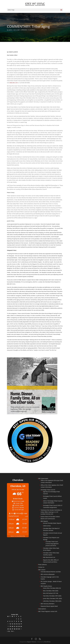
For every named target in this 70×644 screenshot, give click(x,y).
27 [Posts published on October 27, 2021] (12, 629)
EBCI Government (43, 478)
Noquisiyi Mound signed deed (49, 606)
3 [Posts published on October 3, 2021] (21, 619)
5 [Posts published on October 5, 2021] (10, 621)
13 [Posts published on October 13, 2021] (12, 624)
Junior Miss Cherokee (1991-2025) (52, 598)
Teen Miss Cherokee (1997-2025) (52, 596)
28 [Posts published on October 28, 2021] (15, 629)
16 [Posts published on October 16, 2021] (19, 624)
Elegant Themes (31, 642)
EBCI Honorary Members (48, 604)
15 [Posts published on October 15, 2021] (17, 624)
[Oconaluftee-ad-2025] (30, 463)
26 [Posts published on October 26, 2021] (10, 629)
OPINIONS (24, 30)
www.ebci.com (14, 83)
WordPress (47, 642)
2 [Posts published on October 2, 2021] (19, 619)
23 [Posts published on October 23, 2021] (19, 626)
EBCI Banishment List (49, 557)
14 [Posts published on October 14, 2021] (15, 624)
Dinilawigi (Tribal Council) (48, 490)
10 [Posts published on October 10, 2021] (21, 621)
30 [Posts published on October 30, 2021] (19, 629)
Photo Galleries (43, 565)
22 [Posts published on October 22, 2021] (17, 626)
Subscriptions (42, 609)
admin (10, 30)
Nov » (13, 631)
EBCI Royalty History (46, 586)
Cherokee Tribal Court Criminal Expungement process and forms (52, 544)
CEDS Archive (47, 526)
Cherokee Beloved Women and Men (51, 572)
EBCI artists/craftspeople (48, 574)
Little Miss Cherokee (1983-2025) (52, 601)
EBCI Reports (44, 521)
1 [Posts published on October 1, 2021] (16, 619)
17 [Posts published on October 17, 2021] (21, 624)
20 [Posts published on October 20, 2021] (12, 626)
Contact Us (41, 567)
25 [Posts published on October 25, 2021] (8, 629)
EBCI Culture (42, 570)
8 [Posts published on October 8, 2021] (16, 621)
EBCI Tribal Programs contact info (48, 611)
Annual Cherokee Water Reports (52, 523)
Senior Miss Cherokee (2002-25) (52, 588)
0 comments (32, 30)
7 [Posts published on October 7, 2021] (14, 621)
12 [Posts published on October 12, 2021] (10, 624)
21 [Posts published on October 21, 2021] (15, 626)
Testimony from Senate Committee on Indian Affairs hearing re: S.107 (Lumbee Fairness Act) (51, 512)
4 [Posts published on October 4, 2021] (8, 621)
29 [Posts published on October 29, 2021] (17, 629)
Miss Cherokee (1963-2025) (51, 591)
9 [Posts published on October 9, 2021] (19, 621)
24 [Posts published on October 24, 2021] (21, 626)
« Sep (8, 631)
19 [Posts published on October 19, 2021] (10, 626)
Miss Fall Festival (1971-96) (51, 593)
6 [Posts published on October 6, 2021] (12, 621)
